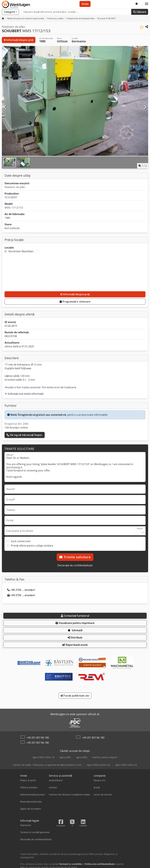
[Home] (26, 18)
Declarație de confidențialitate (75, 565)
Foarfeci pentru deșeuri (105, 757)
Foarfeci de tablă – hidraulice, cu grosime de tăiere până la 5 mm (47, 765)
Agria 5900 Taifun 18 (44, 757)
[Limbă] (141, 4)
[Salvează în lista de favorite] (142, 27)
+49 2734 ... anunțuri (21, 590)
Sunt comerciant (21, 541)
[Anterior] (5, 107)
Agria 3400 (65, 757)
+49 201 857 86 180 (38, 738)
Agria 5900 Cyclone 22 (99, 765)
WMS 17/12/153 (14, 208)
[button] (147, 4)
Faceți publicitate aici (75, 696)
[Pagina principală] (3, 18)
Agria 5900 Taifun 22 (126, 765)
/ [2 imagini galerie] (143, 166)
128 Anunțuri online (16, 428)
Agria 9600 (82, 757)
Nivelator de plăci (15, 187)
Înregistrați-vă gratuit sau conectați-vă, (42, 415)
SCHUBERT (11, 197)
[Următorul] (145, 107)
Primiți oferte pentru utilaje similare (32, 546)
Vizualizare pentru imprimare (75, 623)
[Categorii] (10, 12)
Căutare (140, 12)
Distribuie (75, 638)
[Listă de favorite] (137, 4)
